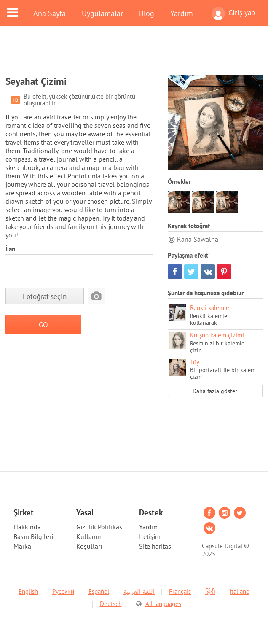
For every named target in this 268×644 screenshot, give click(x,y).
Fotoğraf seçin (45, 296)
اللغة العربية (139, 591)
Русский (63, 591)
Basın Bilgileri (33, 536)
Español (99, 591)
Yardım (182, 13)
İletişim (150, 536)
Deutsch (111, 604)
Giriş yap (233, 13)
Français (180, 591)
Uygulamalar (102, 13)
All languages (163, 604)
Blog (147, 13)
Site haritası (156, 546)
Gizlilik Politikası (100, 527)
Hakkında (27, 527)
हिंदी (210, 591)
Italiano (240, 591)
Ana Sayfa (50, 13)
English (28, 591)
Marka (22, 546)
